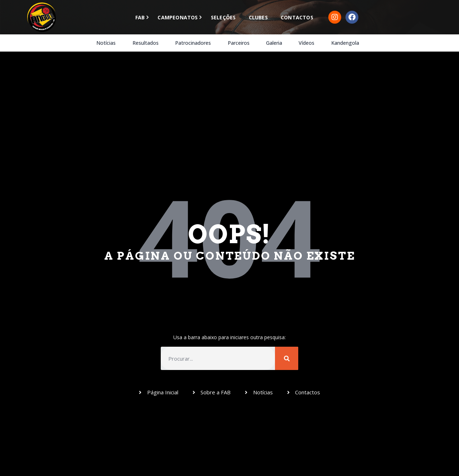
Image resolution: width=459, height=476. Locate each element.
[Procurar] (287, 358)
